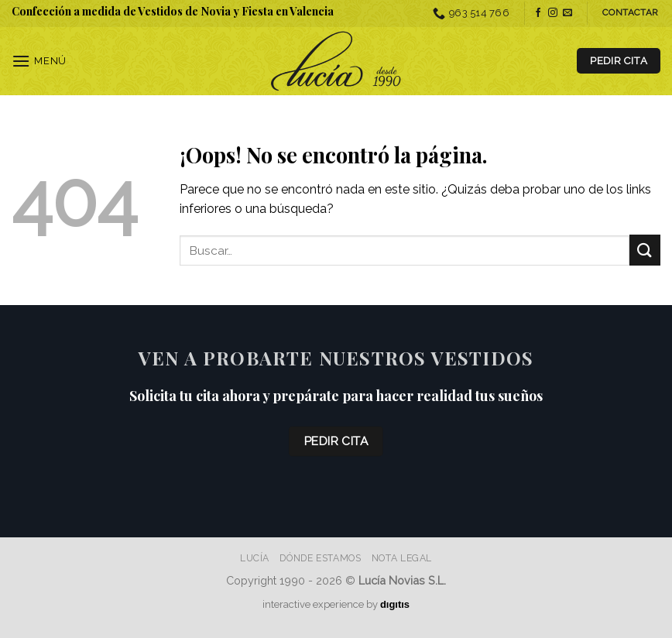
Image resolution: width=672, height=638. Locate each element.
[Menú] (39, 61)
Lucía (255, 558)
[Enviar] (645, 250)
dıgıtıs (395, 604)
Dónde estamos (320, 558)
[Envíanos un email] (567, 13)
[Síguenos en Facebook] (538, 13)
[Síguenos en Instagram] (553, 13)
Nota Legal (402, 558)
